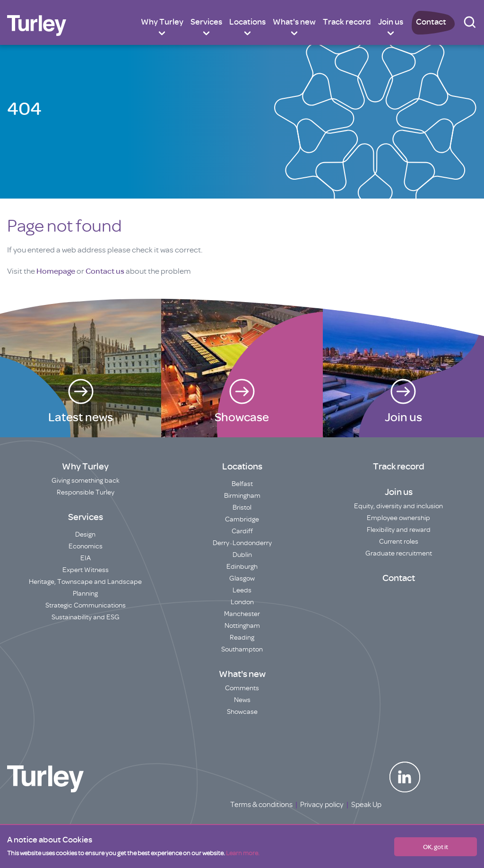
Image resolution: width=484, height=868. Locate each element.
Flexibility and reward (399, 530)
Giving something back (86, 481)
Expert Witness (86, 570)
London (242, 602)
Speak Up (366, 805)
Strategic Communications (86, 605)
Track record (347, 22)
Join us (391, 22)
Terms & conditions (261, 805)
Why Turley (162, 22)
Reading (242, 638)
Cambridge (242, 519)
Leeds (242, 590)
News (242, 700)
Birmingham (242, 496)
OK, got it (436, 847)
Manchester (242, 614)
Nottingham (242, 626)
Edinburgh (242, 567)
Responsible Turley (86, 492)
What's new (294, 22)
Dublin (242, 555)
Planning (85, 594)
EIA (86, 558)
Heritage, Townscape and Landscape (85, 582)
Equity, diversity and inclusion (398, 506)
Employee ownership (398, 518)
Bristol (242, 508)
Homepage (56, 271)
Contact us (105, 271)
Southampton (242, 649)
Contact (431, 22)
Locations (247, 22)
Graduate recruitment (399, 553)
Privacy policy (322, 805)
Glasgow (242, 578)
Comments (242, 688)
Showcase (242, 712)
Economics (86, 546)
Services (206, 22)
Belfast (242, 484)
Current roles (399, 542)
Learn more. (243, 853)
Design (85, 534)
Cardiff (242, 531)
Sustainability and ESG (86, 617)
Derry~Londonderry (242, 543)
